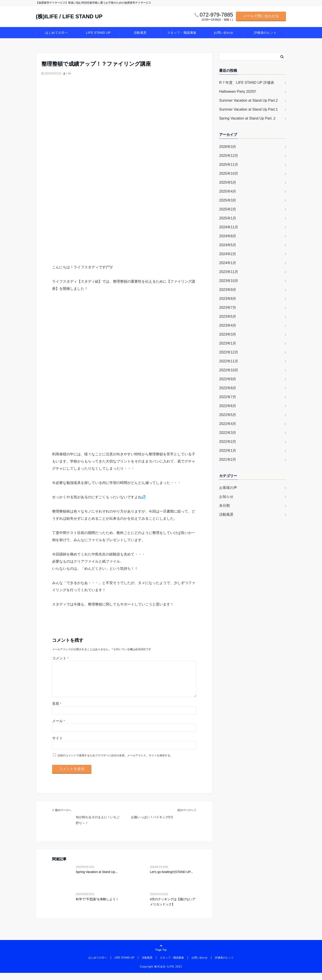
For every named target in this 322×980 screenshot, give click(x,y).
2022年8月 (228, 388)
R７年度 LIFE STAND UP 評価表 (247, 83)
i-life (69, 74)
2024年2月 (228, 254)
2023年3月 (228, 334)
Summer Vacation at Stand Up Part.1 (248, 109)
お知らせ (226, 497)
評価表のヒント (265, 33)
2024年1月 (228, 263)
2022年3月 (228, 433)
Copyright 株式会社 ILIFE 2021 (161, 974)
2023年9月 (228, 290)
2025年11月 (229, 165)
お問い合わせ (223, 33)
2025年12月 (229, 156)
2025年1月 (228, 218)
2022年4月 (228, 424)
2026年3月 (228, 147)
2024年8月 (228, 236)
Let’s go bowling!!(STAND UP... (171, 879)
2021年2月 (228, 460)
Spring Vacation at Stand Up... (97, 879)
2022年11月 (229, 361)
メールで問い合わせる (261, 16)
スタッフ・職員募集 (182, 33)
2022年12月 (229, 352)
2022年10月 (229, 370)
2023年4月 (228, 325)
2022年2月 (228, 442)
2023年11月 (229, 272)
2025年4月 (228, 191)
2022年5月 (228, 415)
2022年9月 (228, 379)
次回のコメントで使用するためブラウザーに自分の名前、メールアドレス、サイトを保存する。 (115, 763)
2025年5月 (228, 182)
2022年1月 (228, 451)
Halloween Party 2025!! (238, 91)
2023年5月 (228, 317)
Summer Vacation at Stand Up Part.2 (248, 100)
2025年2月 (228, 209)
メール (58, 728)
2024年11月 (229, 227)
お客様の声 (228, 488)
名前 (57, 711)
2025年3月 (228, 200)
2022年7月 (228, 397)
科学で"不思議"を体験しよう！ (97, 906)
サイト (57, 745)
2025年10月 (229, 173)
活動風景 (140, 33)
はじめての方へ (57, 33)
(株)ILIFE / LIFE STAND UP (69, 17)
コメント (60, 658)
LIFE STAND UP (98, 33)
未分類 (225, 506)
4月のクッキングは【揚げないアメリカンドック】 (173, 909)
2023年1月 (228, 343)
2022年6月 (228, 406)
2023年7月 (228, 308)
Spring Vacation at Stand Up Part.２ (248, 118)
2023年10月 (229, 281)
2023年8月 (228, 299)
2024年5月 (228, 245)
